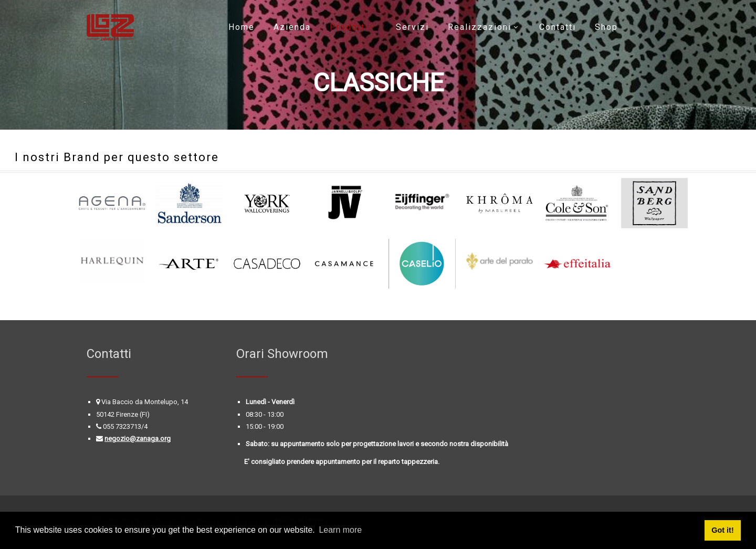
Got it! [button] (722, 530)
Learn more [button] (340, 530)
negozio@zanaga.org (138, 439)
